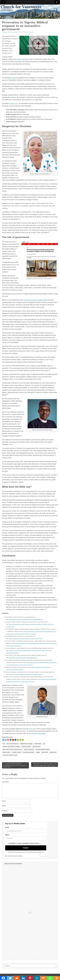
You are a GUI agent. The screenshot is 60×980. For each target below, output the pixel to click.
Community (5, 20)
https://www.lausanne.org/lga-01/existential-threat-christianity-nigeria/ (26, 674)
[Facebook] (3, 740)
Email (4, 806)
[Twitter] (6, 740)
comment (14, 78)
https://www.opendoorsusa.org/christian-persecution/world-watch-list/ (26, 620)
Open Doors (14, 103)
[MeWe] (15, 740)
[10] (23, 562)
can (44, 744)
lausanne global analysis (43, 749)
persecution (53, 752)
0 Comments (30, 32)
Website (5, 811)
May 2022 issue (31, 729)
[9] (12, 477)
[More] (23, 740)
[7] (6, 424)
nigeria (38, 752)
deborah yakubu (26, 747)
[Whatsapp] (20, 740)
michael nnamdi (16, 752)
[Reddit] (8, 740)
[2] (56, 180)
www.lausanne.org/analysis (37, 733)
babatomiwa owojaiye (26, 744)
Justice (12, 20)
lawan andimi (7, 752)
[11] (46, 609)
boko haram (38, 744)
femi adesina (36, 747)
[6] (7, 394)
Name (4, 801)
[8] (22, 435)
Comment (6, 782)
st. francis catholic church (10, 755)
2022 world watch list (12, 744)
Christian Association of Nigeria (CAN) (35, 300)
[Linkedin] (11, 740)
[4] (49, 232)
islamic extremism (29, 749)
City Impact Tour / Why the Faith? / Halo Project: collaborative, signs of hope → (45, 765)
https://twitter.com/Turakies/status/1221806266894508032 (23, 658)
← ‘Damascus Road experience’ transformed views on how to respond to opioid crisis (15, 765)
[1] (24, 121)
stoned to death (21, 59)
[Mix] (18, 740)
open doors (45, 752)
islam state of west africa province (12, 749)
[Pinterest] (13, 740)
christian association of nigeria (11, 747)
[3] (20, 219)
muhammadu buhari (29, 752)
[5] (49, 370)
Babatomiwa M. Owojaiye (10, 32)
